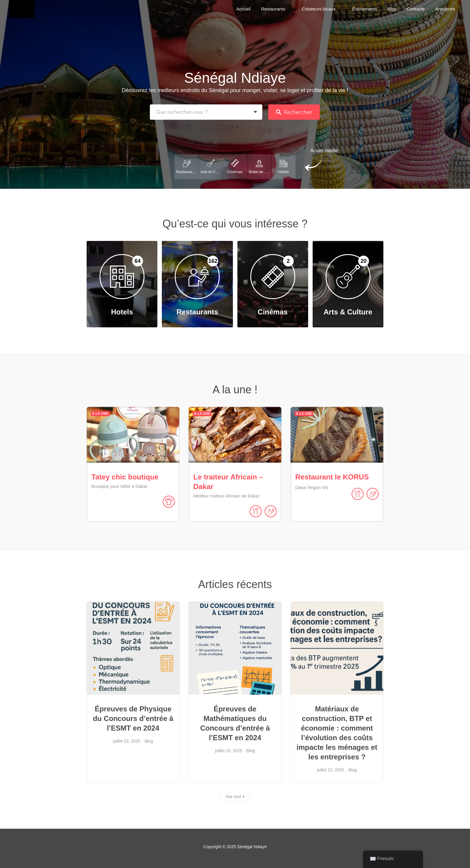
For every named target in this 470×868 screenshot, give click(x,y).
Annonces (445, 9)
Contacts (416, 9)
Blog (392, 9)
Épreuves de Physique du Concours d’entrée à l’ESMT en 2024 (133, 718)
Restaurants (273, 9)
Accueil (243, 9)
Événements (365, 9)
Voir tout (233, 797)
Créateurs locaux (319, 9)
